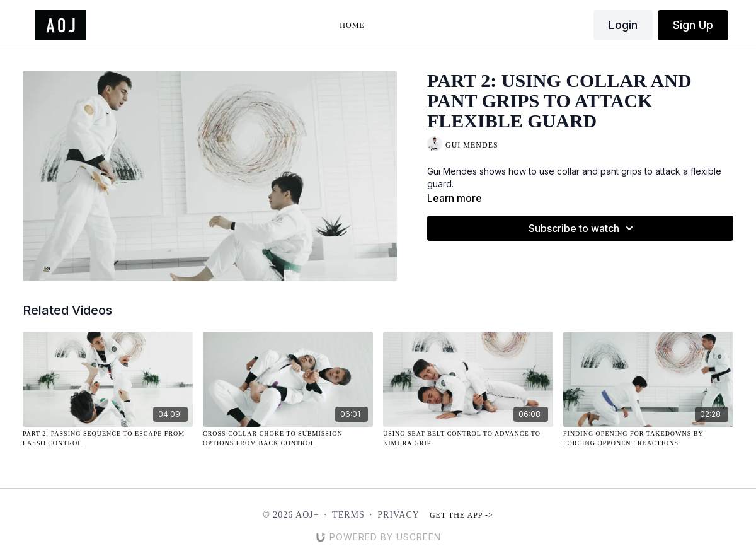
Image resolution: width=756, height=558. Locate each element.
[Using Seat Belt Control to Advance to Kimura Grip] (468, 438)
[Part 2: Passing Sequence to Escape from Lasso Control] (108, 438)
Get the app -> (461, 515)
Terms (348, 515)
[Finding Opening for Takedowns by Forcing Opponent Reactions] (648, 438)
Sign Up (693, 25)
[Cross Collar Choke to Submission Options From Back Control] (288, 438)
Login (623, 25)
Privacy (398, 515)
